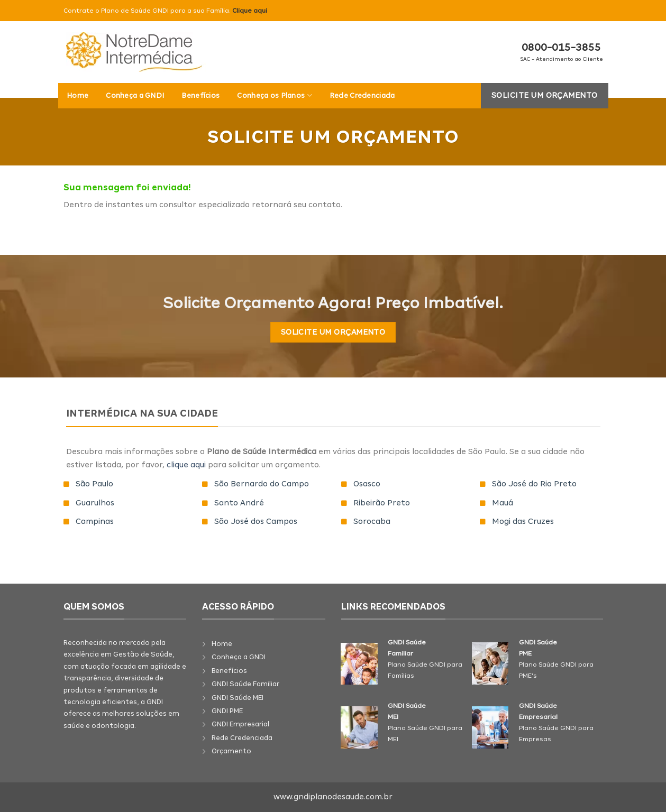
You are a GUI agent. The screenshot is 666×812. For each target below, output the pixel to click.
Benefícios (200, 95)
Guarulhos (95, 503)
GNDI (221, 698)
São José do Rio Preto (534, 484)
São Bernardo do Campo (262, 484)
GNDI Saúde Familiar (245, 684)
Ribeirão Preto (382, 503)
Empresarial (249, 724)
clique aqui (186, 465)
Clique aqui (250, 11)
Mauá (503, 503)
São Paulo (94, 484)
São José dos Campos (256, 521)
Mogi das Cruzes (523, 521)
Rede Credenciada (362, 95)
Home (77, 95)
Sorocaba (372, 521)
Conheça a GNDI (135, 95)
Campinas (95, 521)
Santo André (239, 503)
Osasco (367, 484)
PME (236, 711)
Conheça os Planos (274, 95)
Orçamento (231, 751)
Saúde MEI (247, 698)
